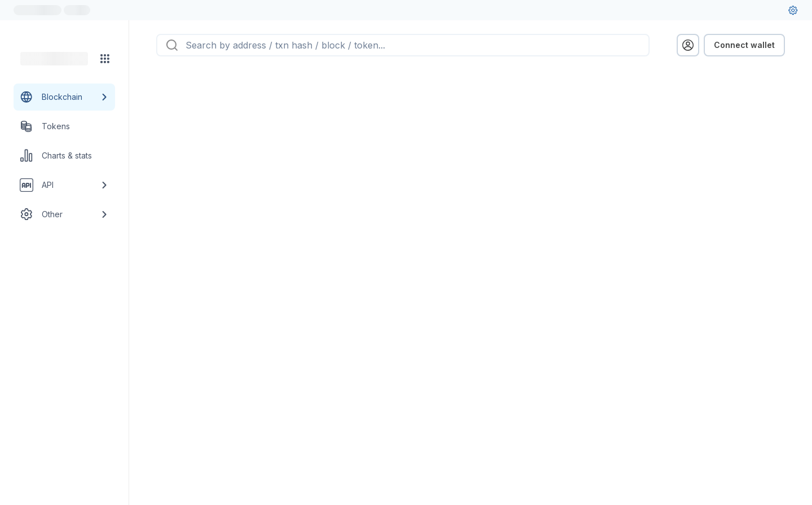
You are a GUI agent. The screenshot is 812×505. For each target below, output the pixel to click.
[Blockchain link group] (64, 97)
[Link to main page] (54, 59)
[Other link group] (64, 214)
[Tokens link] (64, 126)
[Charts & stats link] (64, 156)
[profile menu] (688, 45)
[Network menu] (105, 59)
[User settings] (793, 10)
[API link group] (64, 185)
